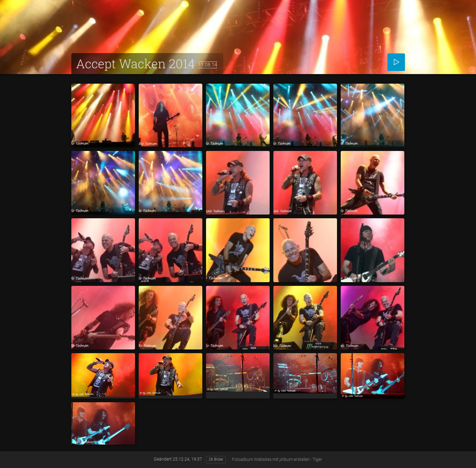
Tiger (317, 459)
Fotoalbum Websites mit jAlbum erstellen (271, 459)
